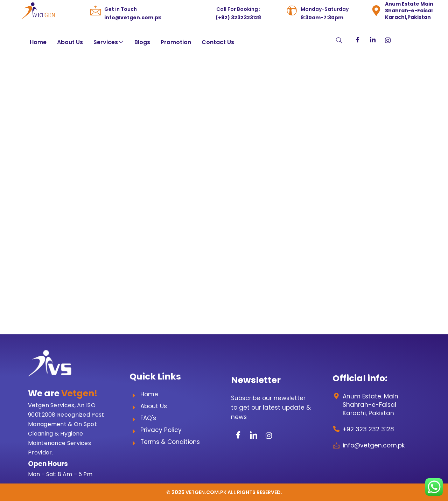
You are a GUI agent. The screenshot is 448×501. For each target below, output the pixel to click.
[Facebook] (358, 40)
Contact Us (218, 42)
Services (108, 42)
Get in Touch (121, 9)
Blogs (142, 42)
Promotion (176, 42)
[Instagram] (388, 40)
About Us (70, 42)
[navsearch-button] (325, 41)
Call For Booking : (238, 9)
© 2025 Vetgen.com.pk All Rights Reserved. (224, 492)
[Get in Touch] (96, 11)
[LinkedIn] (373, 40)
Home (38, 42)
